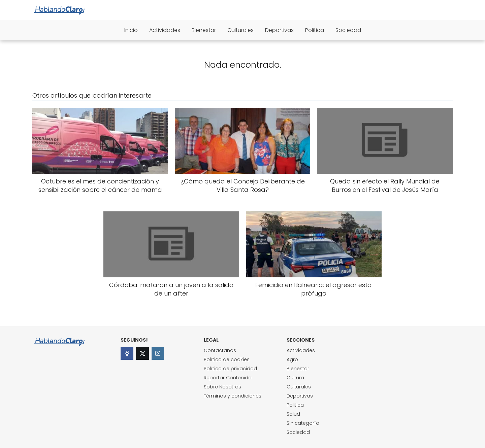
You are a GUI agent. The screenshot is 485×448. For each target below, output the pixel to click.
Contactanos (220, 350)
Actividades (165, 30)
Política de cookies (227, 359)
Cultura (295, 378)
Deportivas (279, 30)
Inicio (131, 30)
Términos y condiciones (233, 396)
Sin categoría (303, 423)
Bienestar (204, 30)
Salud (293, 414)
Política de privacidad (230, 369)
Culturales (240, 30)
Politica (315, 30)
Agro (292, 359)
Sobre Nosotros (222, 387)
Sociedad (348, 30)
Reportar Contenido (228, 378)
